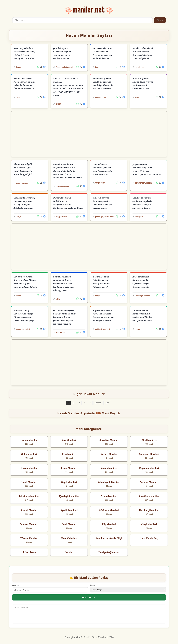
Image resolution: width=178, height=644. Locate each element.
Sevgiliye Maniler (109, 440)
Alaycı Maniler (109, 468)
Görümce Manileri (109, 510)
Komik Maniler (29, 440)
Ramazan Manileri (149, 454)
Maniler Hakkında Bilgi (109, 538)
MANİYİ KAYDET (89, 597)
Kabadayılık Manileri (109, 482)
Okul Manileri (149, 440)
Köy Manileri (109, 524)
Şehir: (92, 585)
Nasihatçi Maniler (149, 510)
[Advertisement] (89, 134)
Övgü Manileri (69, 482)
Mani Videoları (69, 538)
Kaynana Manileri (149, 468)
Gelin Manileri (29, 454)
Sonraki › (99, 403)
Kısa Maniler (69, 454)
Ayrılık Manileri (69, 510)
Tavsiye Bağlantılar (109, 552)
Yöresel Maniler (29, 538)
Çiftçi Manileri (149, 524)
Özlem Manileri (109, 496)
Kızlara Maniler (109, 454)
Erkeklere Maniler (29, 496)
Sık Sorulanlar (29, 552)
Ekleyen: (16, 585)
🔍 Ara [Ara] (160, 20)
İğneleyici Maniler (69, 496)
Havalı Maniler (29, 468)
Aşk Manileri (69, 440)
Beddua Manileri (149, 482)
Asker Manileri (69, 468)
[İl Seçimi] (128, 590)
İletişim (69, 552)
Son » (108, 403)
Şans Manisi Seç (149, 538)
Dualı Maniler (69, 524)
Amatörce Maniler (149, 496)
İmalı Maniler (29, 482)
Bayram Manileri (29, 524)
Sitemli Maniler (29, 510)
